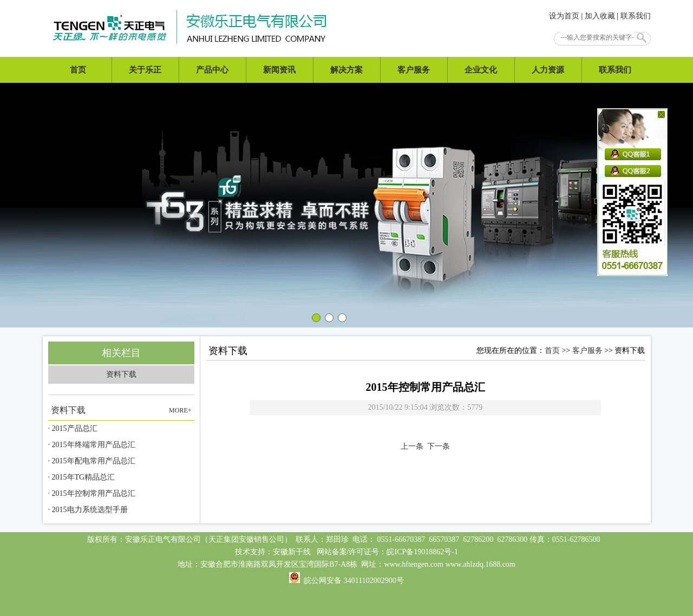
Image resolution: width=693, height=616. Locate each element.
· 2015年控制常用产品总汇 (92, 493)
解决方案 (346, 70)
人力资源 (548, 70)
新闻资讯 (279, 70)
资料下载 (121, 374)
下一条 (439, 446)
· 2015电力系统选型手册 (88, 510)
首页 (78, 70)
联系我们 (636, 16)
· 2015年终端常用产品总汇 (92, 445)
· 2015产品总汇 (73, 428)
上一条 (412, 446)
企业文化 (481, 70)
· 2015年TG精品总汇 (82, 477)
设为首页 (564, 16)
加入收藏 (600, 16)
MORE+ (180, 410)
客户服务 (414, 70)
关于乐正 (145, 70)
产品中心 (212, 70)
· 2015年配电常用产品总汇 (92, 461)
